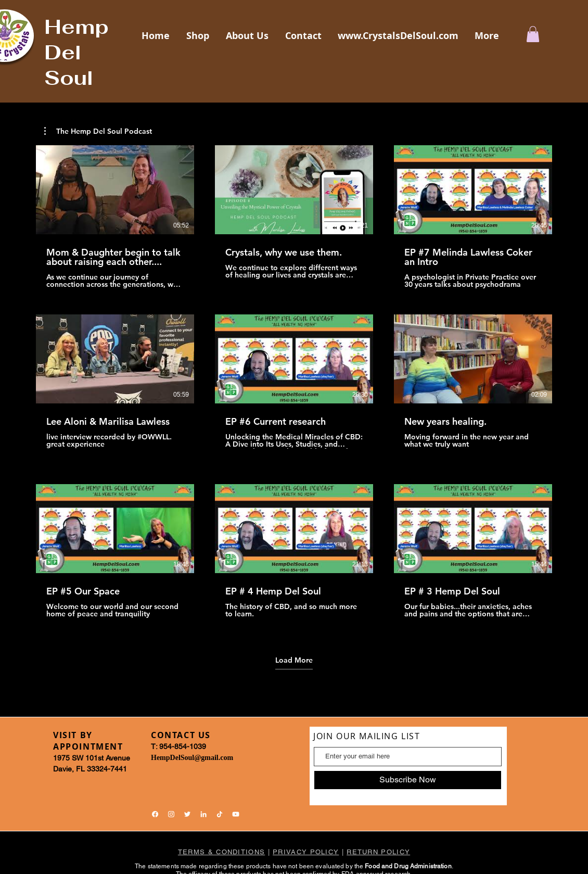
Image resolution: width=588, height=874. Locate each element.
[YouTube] (236, 814)
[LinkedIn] (203, 814)
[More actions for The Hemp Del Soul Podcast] (98, 131)
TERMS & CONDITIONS (221, 852)
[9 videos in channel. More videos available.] (294, 386)
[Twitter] (187, 814)
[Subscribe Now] (408, 780)
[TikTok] (220, 814)
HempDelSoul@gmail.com (192, 758)
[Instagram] (171, 814)
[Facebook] (155, 814)
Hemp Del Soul (76, 52)
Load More (294, 660)
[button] (533, 34)
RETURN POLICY (378, 852)
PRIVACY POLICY (306, 852)
